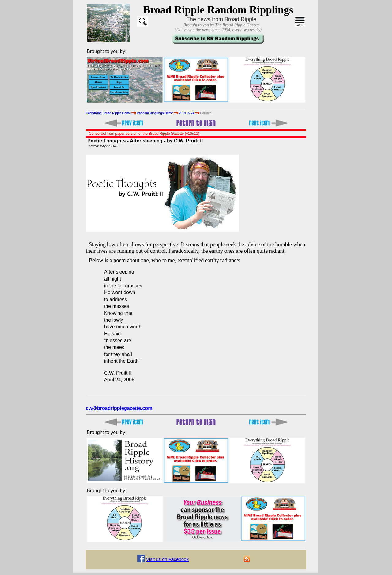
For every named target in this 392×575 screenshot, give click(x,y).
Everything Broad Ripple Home (108, 113)
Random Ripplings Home (155, 113)
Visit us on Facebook (167, 559)
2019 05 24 (187, 113)
